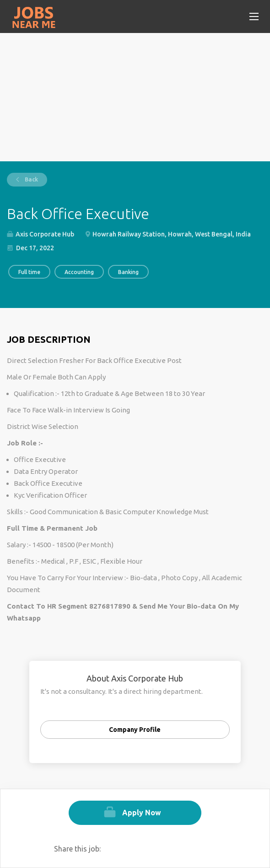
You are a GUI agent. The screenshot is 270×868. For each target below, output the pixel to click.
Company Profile (135, 730)
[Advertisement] (135, 97)
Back (31, 179)
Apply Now (142, 813)
